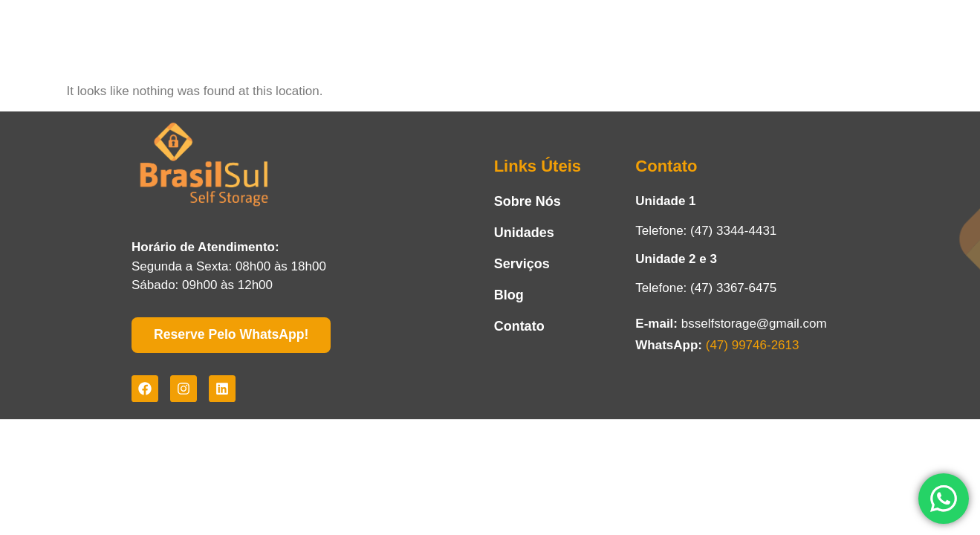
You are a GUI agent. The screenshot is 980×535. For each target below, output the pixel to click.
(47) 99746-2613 (753, 345)
